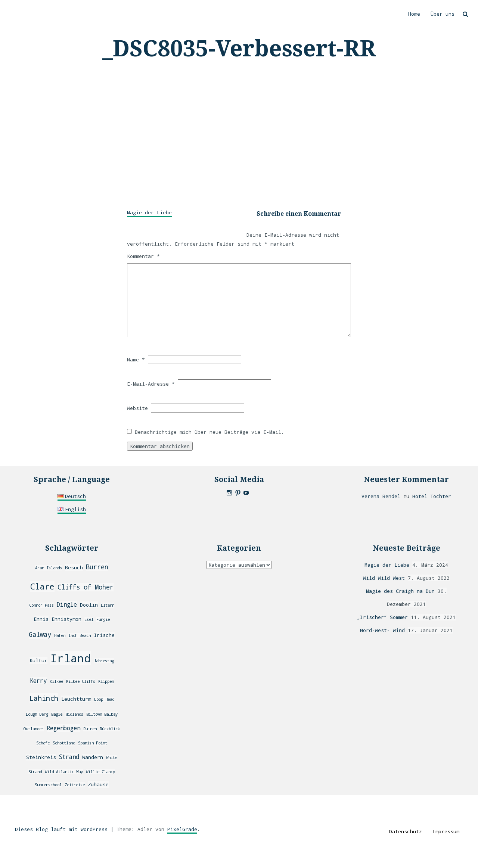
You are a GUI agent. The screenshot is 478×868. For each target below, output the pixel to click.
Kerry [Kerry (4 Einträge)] (38, 681)
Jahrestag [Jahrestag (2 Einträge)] (104, 661)
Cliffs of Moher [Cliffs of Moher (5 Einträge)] (86, 587)
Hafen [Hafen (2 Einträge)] (60, 635)
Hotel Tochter (432, 496)
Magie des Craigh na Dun (400, 591)
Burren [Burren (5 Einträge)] (97, 567)
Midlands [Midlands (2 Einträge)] (74, 714)
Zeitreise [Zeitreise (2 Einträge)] (75, 785)
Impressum (446, 831)
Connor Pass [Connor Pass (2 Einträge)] (41, 605)
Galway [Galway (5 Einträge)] (40, 634)
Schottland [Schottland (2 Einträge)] (64, 743)
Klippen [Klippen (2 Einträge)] (106, 681)
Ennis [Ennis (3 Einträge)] (41, 619)
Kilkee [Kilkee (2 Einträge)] (56, 681)
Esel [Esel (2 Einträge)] (89, 619)
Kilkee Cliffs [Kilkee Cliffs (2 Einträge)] (81, 681)
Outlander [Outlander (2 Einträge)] (34, 729)
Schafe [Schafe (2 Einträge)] (43, 743)
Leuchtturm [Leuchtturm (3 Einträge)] (76, 699)
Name (136, 360)
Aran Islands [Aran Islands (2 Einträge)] (49, 568)
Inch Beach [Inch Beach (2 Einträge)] (80, 635)
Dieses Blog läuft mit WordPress (61, 829)
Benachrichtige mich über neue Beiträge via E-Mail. (209, 432)
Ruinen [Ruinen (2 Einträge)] (90, 729)
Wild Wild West (384, 578)
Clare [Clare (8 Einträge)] (42, 587)
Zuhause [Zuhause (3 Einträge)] (98, 784)
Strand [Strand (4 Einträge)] (69, 757)
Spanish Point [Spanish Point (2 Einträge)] (93, 743)
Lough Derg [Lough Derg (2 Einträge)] (37, 714)
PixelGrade (182, 829)
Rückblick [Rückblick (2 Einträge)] (110, 729)
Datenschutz (406, 831)
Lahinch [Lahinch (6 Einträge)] (44, 698)
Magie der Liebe (149, 212)
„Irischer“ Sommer (382, 617)
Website (137, 408)
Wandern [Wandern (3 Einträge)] (93, 757)
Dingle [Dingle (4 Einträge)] (67, 604)
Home (414, 14)
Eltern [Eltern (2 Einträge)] (108, 605)
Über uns (443, 14)
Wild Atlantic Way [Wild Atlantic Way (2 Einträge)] (64, 772)
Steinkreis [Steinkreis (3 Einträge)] (41, 757)
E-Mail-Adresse (151, 384)
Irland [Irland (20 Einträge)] (71, 658)
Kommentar (143, 256)
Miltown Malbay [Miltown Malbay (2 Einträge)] (102, 714)
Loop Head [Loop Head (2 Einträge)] (104, 699)
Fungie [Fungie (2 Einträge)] (103, 619)
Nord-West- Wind (382, 630)
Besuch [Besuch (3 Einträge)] (74, 567)
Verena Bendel (381, 496)
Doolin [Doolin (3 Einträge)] (89, 605)
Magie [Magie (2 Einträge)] (57, 714)
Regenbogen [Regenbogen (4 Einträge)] (63, 728)
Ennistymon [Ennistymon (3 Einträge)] (66, 619)
